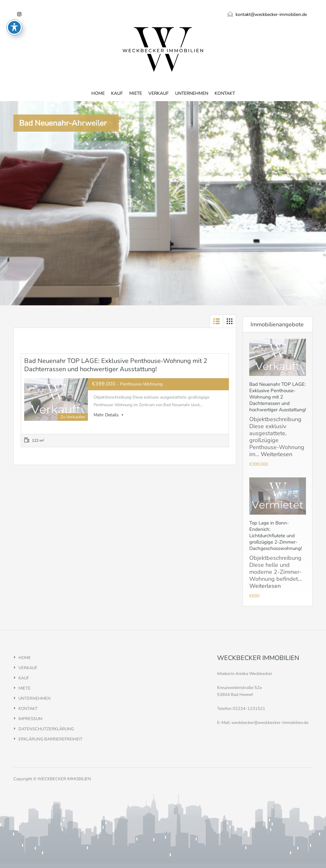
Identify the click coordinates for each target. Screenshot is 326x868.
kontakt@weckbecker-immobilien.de (271, 14)
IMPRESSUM (30, 719)
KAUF (117, 93)
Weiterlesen (276, 454)
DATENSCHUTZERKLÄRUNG (46, 729)
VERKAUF (159, 93)
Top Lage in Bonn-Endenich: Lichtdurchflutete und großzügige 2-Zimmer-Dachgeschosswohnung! (276, 536)
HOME (98, 93)
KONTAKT (225, 93)
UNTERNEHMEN (192, 93)
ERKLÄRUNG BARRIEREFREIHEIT (50, 739)
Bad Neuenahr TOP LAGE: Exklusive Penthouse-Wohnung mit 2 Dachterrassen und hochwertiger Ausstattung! (116, 365)
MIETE (136, 93)
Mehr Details (108, 415)
